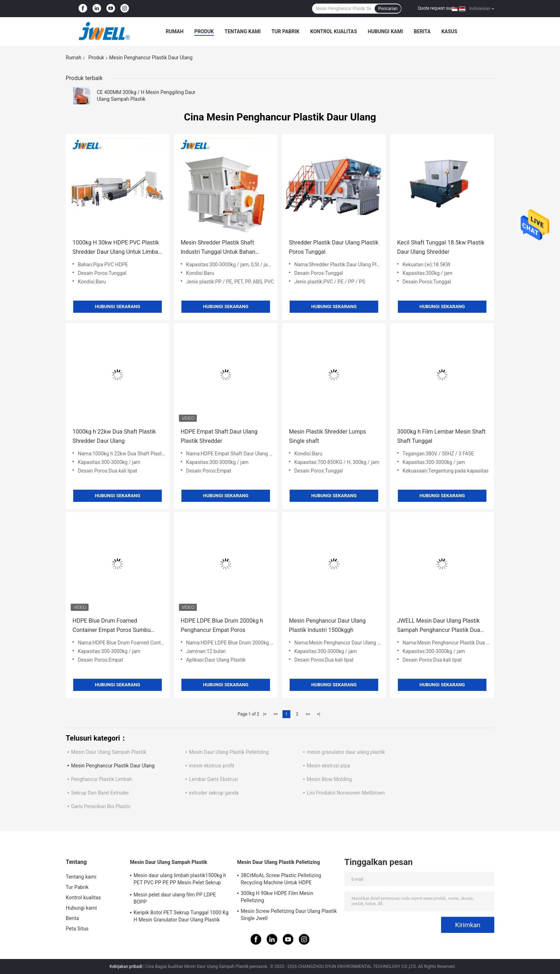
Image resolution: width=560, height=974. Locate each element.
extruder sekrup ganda (214, 793)
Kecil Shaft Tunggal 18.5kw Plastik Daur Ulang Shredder (441, 247)
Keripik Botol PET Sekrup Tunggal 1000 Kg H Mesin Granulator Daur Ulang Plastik (181, 916)
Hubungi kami (386, 31)
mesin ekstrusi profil (211, 766)
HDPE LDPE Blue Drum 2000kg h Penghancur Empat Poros (222, 625)
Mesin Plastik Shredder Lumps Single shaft (327, 436)
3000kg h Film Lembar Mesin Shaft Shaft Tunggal (441, 436)
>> (308, 714)
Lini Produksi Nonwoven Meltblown (346, 793)
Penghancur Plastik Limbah (101, 779)
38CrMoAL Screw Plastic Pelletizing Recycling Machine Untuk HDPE (281, 879)
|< (265, 714)
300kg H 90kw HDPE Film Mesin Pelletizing (277, 897)
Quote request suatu (437, 8)
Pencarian (388, 9)
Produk (204, 31)
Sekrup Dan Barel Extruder (100, 793)
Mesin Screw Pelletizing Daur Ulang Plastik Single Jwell (289, 915)
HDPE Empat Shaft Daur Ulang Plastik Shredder (219, 436)
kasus (449, 31)
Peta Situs (77, 929)
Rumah (175, 31)
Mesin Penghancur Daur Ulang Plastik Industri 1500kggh (327, 625)
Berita (422, 31)
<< (276, 714)
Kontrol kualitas (333, 31)
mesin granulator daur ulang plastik (346, 752)
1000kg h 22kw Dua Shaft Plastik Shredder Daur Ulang (114, 436)
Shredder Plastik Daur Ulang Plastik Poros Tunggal (334, 247)
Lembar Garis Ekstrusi (213, 779)
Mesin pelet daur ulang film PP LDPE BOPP (175, 898)
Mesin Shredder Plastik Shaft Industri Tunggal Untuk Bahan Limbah (218, 248)
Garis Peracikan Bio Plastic (101, 806)
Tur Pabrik (286, 31)
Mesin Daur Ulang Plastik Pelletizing (229, 752)
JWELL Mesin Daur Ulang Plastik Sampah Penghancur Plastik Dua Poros (439, 626)
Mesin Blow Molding (329, 779)
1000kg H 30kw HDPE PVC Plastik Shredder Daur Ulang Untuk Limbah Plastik (117, 248)
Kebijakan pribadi (126, 966)
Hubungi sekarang (117, 306)
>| (318, 714)
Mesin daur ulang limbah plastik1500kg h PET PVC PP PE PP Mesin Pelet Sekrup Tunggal (180, 880)
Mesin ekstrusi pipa (328, 766)
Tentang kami (243, 31)
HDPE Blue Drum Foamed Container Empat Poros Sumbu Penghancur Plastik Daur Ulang (112, 626)
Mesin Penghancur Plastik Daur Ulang (113, 766)
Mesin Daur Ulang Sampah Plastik (109, 752)
